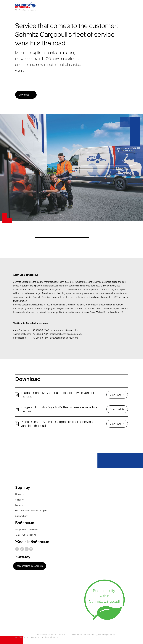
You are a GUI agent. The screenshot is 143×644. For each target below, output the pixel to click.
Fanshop (19, 505)
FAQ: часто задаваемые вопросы (32, 511)
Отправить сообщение (27, 530)
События (20, 500)
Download (24, 95)
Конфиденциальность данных (52, 635)
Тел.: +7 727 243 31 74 (26, 535)
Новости (20, 494)
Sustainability (21, 516)
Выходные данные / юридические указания (94, 635)
